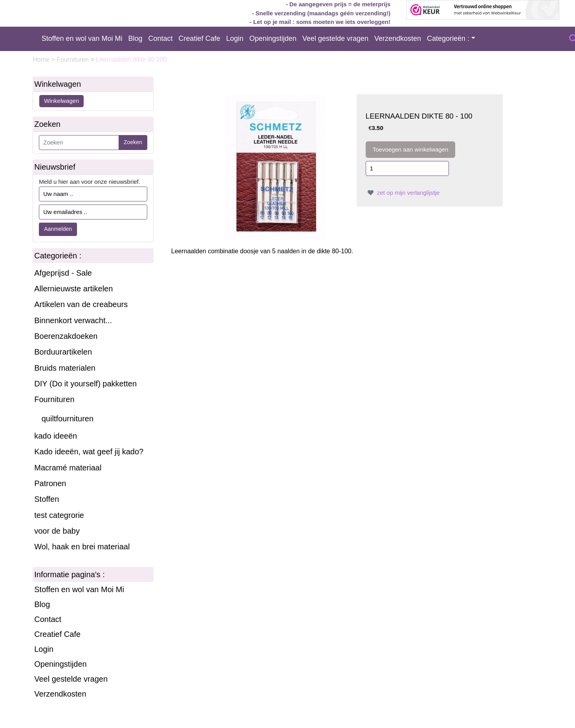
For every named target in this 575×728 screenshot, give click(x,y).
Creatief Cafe (200, 38)
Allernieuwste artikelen (73, 289)
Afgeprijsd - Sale (63, 273)
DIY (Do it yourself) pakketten (85, 384)
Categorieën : (448, 38)
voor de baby (57, 531)
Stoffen (47, 499)
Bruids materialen (65, 368)
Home (42, 59)
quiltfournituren (68, 419)
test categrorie (59, 515)
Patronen (50, 483)
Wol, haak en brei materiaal (82, 547)
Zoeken (133, 142)
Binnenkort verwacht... (73, 320)
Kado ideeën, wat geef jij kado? (89, 452)
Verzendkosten (398, 38)
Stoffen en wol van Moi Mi (82, 38)
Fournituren (73, 59)
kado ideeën (56, 436)
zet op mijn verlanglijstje (403, 193)
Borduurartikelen (63, 352)
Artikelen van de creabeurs (81, 304)
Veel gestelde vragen (335, 38)
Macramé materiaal (68, 468)
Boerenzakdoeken (66, 336)
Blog (136, 38)
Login (235, 38)
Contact (161, 38)
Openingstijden (273, 38)
